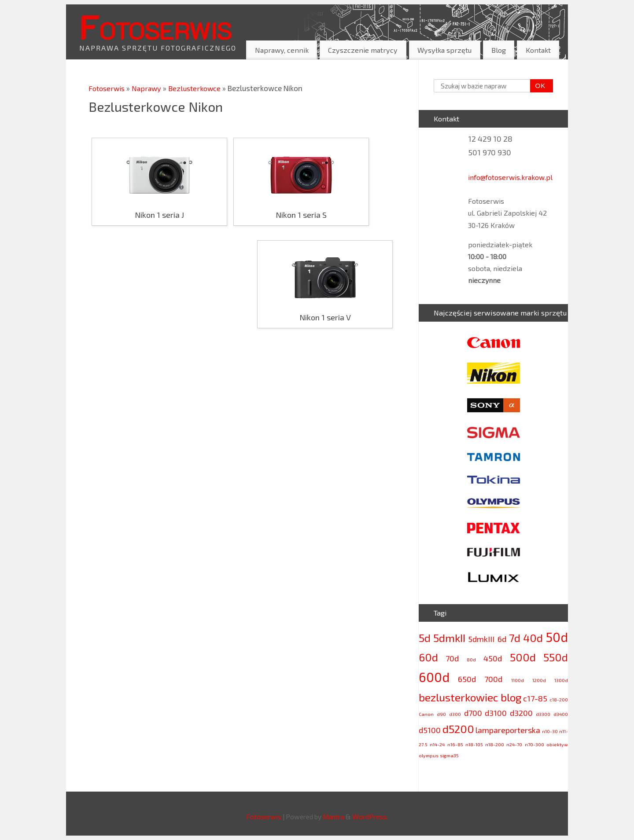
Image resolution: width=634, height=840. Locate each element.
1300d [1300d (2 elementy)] (561, 680)
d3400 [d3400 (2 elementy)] (561, 714)
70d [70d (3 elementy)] (452, 658)
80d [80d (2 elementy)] (471, 659)
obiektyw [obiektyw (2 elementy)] (557, 744)
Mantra (334, 817)
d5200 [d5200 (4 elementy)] (458, 729)
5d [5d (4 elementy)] (425, 638)
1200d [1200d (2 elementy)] (539, 680)
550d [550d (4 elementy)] (556, 657)
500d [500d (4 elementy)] (523, 657)
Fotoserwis (155, 26)
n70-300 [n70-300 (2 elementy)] (534, 744)
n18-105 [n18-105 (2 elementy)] (474, 744)
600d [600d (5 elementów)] (434, 677)
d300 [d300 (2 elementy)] (455, 714)
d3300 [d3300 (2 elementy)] (543, 714)
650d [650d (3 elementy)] (467, 679)
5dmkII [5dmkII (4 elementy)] (449, 638)
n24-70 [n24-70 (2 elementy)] (514, 744)
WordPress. (370, 817)
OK (538, 86)
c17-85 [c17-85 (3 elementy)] (535, 698)
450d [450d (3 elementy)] (493, 658)
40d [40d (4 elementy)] (533, 638)
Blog (499, 50)
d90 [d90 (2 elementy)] (441, 714)
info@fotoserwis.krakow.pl (510, 177)
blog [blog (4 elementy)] (511, 697)
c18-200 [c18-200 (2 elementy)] (559, 699)
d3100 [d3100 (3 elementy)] (496, 713)
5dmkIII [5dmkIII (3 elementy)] (481, 639)
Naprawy (150, 88)
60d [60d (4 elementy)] (428, 657)
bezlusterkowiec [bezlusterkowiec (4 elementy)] (459, 697)
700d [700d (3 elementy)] (493, 679)
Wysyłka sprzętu (444, 50)
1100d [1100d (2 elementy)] (518, 680)
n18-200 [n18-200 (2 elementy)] (495, 744)
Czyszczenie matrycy (363, 50)
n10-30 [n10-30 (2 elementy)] (550, 731)
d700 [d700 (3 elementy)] (473, 713)
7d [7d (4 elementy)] (515, 638)
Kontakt (538, 50)
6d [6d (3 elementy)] (502, 639)
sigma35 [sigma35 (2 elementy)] (449, 755)
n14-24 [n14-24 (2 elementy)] (437, 744)
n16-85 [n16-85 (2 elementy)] (455, 744)
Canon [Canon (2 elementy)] (426, 714)
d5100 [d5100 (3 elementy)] (430, 730)
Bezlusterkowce (199, 88)
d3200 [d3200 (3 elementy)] (521, 713)
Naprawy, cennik (282, 50)
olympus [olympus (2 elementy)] (429, 755)
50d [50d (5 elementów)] (557, 637)
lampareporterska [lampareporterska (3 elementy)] (508, 730)
